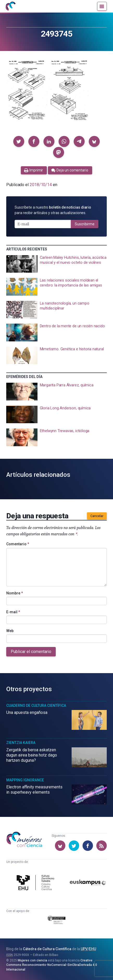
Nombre (15, 593)
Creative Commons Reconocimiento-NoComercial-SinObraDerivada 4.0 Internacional (52, 965)
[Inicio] (10, 6)
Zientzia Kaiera (21, 743)
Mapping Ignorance (25, 780)
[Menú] (102, 6)
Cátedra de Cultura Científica (47, 949)
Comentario (18, 544)
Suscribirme (85, 224)
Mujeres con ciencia (32, 960)
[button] (19, 141)
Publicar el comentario (31, 652)
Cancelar (97, 516)
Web (10, 631)
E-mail (13, 612)
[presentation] (56, 264)
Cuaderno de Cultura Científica (36, 706)
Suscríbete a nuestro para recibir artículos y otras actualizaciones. (53, 210)
